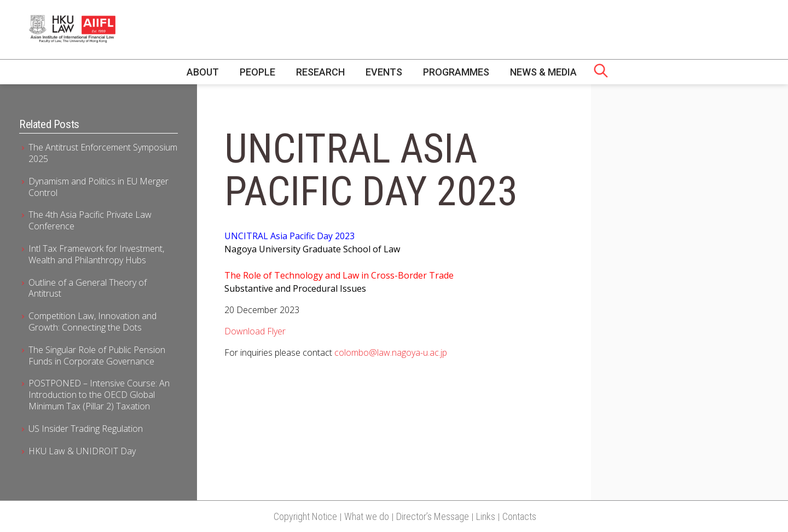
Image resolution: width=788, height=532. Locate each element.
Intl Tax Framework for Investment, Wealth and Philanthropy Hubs (96, 254)
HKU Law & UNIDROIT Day (82, 451)
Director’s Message (433, 516)
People (257, 72)
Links (486, 516)
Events (384, 72)
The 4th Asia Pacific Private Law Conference (90, 220)
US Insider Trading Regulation (86, 429)
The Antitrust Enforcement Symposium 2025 (103, 153)
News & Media (543, 72)
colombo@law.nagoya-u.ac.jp (391, 352)
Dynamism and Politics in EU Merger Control (99, 187)
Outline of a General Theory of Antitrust (88, 288)
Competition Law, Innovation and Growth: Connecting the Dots (92, 322)
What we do (367, 516)
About (203, 72)
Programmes (456, 72)
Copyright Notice (305, 516)
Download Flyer (255, 331)
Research (320, 72)
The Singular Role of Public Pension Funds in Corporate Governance (97, 355)
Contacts (519, 516)
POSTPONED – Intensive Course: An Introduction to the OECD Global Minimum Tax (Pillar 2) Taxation (99, 395)
